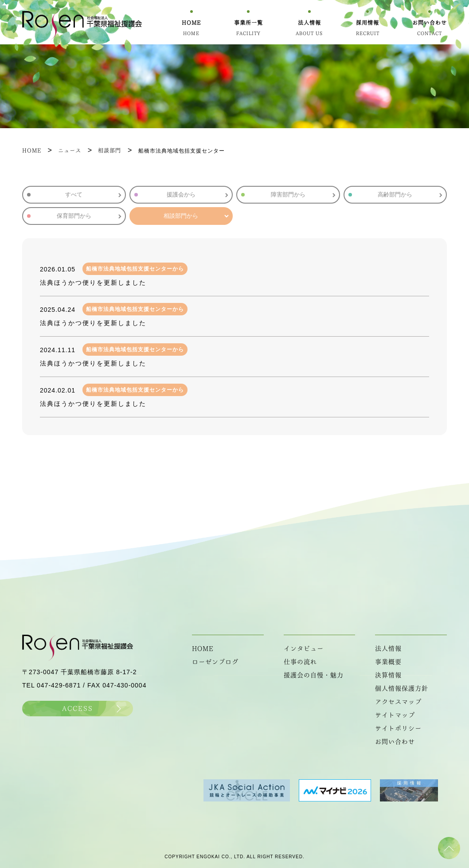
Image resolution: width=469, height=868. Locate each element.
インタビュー (304, 648)
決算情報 (388, 675)
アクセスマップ (398, 702)
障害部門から (303, 194)
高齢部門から (410, 194)
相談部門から (196, 216)
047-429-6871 (59, 685)
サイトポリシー (398, 728)
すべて (93, 194)
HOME (203, 648)
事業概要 (388, 662)
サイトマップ (395, 715)
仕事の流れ (300, 662)
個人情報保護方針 (402, 688)
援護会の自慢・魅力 (314, 675)
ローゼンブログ (215, 662)
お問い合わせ (395, 742)
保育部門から (89, 216)
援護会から (197, 194)
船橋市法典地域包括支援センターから (135, 269)
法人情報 (388, 648)
